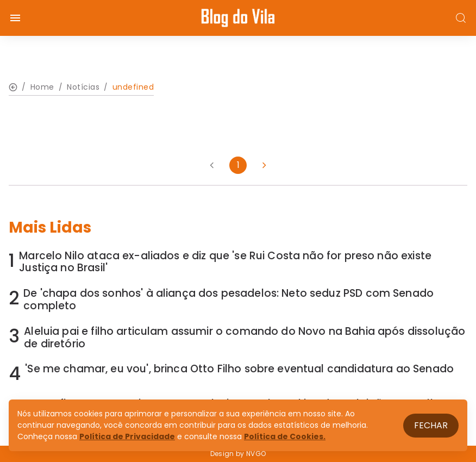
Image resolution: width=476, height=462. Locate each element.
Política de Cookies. (285, 436)
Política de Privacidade (127, 436)
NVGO (256, 454)
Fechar (431, 425)
